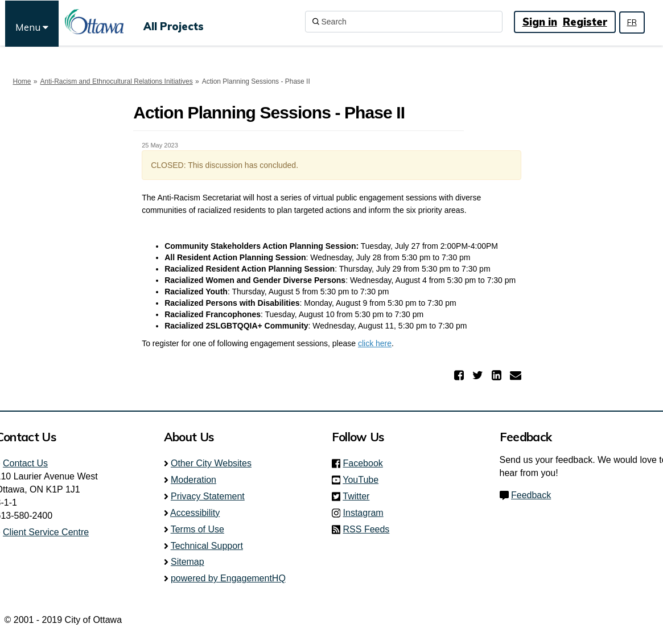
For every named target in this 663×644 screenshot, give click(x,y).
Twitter (359, 496)
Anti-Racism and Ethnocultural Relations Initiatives (117, 81)
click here (375, 343)
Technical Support (207, 546)
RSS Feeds (366, 529)
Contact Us (25, 463)
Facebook (366, 463)
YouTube (364, 480)
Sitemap (188, 562)
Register (585, 22)
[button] (460, 375)
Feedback (531, 495)
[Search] (404, 22)
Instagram (367, 513)
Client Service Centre (46, 532)
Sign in (540, 22)
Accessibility (195, 513)
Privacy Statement (208, 496)
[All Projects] (174, 22)
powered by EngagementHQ (228, 578)
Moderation (193, 480)
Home (22, 81)
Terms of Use (197, 529)
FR (632, 22)
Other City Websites (211, 463)
